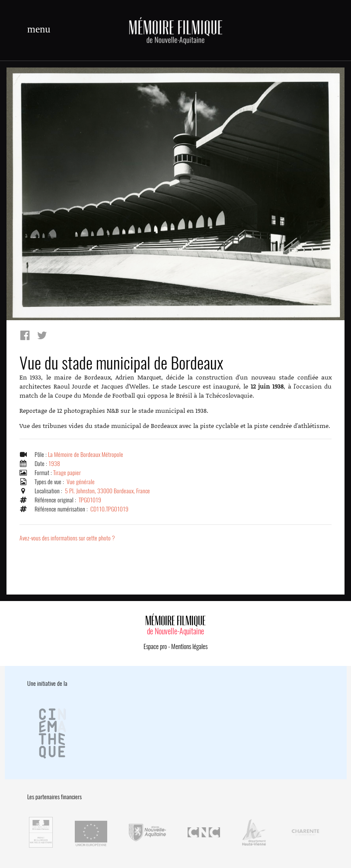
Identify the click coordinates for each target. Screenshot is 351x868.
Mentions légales (189, 646)
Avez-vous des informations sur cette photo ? (67, 538)
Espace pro (155, 646)
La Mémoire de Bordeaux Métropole (86, 455)
